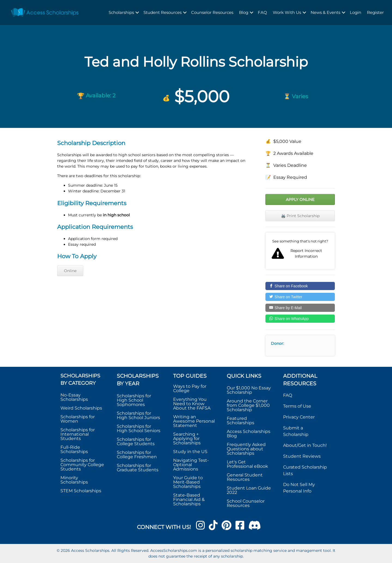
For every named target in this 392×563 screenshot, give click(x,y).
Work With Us (287, 12)
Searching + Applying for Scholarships (187, 439)
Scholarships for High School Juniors (138, 415)
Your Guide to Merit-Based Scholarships (188, 482)
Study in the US (190, 452)
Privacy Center (299, 417)
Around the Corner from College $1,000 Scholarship (248, 405)
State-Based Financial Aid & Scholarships (189, 499)
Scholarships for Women (78, 419)
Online (70, 271)
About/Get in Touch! (305, 445)
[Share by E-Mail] (300, 308)
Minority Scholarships (74, 480)
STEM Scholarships (81, 491)
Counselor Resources (212, 12)
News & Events (325, 12)
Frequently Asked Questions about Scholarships (246, 449)
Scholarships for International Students (78, 434)
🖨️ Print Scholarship (300, 216)
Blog (244, 12)
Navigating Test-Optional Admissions (191, 465)
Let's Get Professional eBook (247, 464)
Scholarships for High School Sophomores (134, 400)
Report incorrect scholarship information (300, 251)
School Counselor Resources (246, 503)
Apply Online (300, 199)
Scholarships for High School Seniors (139, 428)
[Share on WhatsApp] (300, 319)
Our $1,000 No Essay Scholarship (249, 390)
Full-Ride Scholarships (74, 449)
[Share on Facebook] (300, 286)
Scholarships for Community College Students (82, 465)
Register (375, 12)
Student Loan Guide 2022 (249, 490)
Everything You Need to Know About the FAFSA (192, 404)
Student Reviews (302, 456)
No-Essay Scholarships (74, 397)
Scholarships (121, 12)
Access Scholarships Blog (249, 434)
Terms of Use (297, 406)
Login (356, 12)
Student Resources (163, 12)
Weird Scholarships (81, 408)
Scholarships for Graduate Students (138, 468)
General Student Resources (245, 477)
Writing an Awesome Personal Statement (194, 421)
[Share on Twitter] (300, 297)
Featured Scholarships (241, 421)
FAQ (262, 12)
